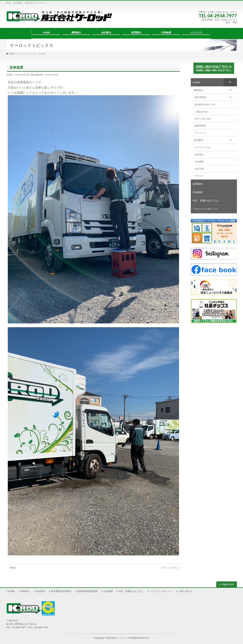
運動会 (12, 568)
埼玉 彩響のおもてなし (131, 590)
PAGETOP (228, 583)
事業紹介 (25, 590)
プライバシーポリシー (161, 590)
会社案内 (40, 590)
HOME (12, 590)
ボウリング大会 (171, 568)
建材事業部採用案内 (88, 590)
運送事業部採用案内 (61, 590)
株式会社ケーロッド (117, 636)
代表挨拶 (108, 590)
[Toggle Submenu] (230, 82)
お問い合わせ (185, 590)
